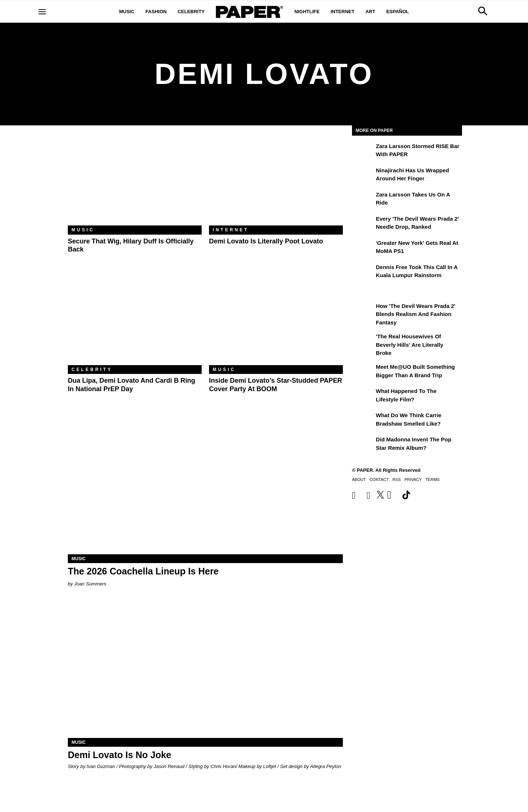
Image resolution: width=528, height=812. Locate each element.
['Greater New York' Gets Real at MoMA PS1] (363, 248)
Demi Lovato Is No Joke (120, 755)
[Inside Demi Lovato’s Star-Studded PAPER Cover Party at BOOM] (276, 321)
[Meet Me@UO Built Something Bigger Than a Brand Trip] (363, 372)
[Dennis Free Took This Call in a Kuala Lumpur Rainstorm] (363, 272)
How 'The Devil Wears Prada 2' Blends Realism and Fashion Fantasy (416, 314)
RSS (397, 480)
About (359, 480)
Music (127, 12)
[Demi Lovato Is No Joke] (205, 669)
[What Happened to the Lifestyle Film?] (363, 396)
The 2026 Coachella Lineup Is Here (143, 571)
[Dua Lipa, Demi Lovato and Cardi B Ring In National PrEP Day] (135, 321)
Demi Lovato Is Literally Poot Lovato (266, 241)
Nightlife (307, 12)
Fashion (156, 12)
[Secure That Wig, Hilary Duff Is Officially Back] (135, 181)
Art (371, 12)
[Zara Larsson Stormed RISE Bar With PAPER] (363, 151)
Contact (379, 480)
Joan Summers (90, 584)
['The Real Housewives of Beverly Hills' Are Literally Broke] (363, 342)
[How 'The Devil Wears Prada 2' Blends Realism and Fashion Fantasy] (363, 311)
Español (397, 12)
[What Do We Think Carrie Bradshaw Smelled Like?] (363, 420)
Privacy (413, 480)
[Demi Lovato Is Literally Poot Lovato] (276, 181)
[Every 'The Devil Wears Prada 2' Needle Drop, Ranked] (363, 224)
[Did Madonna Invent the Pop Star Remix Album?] (363, 445)
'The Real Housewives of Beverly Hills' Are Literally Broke (410, 345)
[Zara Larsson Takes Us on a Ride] (363, 200)
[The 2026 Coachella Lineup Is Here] (205, 486)
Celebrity (191, 12)
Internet (343, 12)
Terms (432, 480)
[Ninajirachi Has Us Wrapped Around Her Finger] (363, 176)
